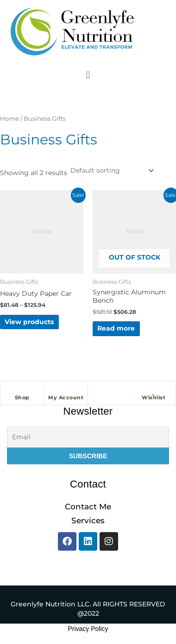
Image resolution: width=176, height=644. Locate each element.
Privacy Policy (88, 629)
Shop (22, 397)
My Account (66, 397)
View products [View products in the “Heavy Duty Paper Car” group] (29, 322)
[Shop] (22, 390)
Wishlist (154, 397)
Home (9, 119)
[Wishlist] (154, 390)
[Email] (88, 437)
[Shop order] (111, 170)
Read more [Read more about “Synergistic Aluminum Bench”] (116, 328)
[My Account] (66, 390)
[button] (88, 75)
